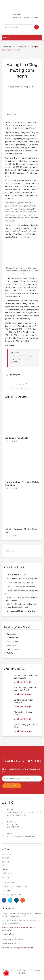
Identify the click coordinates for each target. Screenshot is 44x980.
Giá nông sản (21, 47)
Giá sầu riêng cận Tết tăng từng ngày (21, 531)
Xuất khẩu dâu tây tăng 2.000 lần (20, 583)
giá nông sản (15, 375)
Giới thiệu (6, 858)
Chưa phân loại (12, 638)
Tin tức (5, 866)
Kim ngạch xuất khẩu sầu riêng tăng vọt (22, 611)
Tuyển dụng (7, 873)
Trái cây (10, 653)
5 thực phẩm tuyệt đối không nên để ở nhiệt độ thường (20, 599)
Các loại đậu (11, 634)
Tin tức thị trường (11, 895)
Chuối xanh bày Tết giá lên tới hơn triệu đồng (22, 484)
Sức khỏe (6, 891)
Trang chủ (7, 47)
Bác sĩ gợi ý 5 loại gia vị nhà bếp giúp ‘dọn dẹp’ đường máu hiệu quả (20, 606)
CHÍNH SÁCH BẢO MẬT (12, 944)
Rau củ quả (11, 645)
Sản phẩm (6, 862)
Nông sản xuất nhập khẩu (15, 887)
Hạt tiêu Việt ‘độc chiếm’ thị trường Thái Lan (21, 592)
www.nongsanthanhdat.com (21, 948)
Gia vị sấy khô (12, 642)
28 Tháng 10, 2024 (28, 87)
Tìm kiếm (36, 27)
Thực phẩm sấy (13, 649)
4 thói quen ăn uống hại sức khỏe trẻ (21, 587)
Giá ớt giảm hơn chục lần (17, 438)
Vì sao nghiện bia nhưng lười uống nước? (22, 579)
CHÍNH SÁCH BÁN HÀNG (12, 939)
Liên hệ (5, 869)
